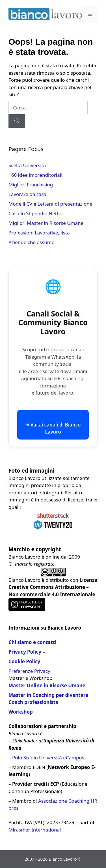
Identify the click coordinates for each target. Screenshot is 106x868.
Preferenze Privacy (29, 671)
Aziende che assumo (32, 242)
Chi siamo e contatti (32, 642)
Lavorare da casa (27, 194)
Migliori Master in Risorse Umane (46, 223)
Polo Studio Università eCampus (48, 758)
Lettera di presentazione (65, 204)
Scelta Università (27, 165)
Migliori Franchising (31, 185)
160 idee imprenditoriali (35, 175)
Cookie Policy (24, 661)
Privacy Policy (25, 652)
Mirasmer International (35, 830)
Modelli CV (20, 204)
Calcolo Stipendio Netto (35, 213)
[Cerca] (17, 121)
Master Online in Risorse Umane (47, 685)
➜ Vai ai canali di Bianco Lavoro (53, 428)
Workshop (21, 712)
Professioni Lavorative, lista (39, 233)
